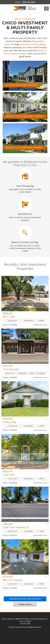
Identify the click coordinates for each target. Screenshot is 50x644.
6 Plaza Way (10, 422)
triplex (8, 44)
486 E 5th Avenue (13, 580)
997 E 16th (9, 317)
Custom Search (25, 604)
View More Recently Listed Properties (25, 599)
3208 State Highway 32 (16, 527)
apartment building (30, 44)
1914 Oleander (11, 369)
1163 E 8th (9, 475)
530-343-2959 (25, 624)
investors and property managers (25, 52)
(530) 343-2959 (28, 2)
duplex (41, 41)
